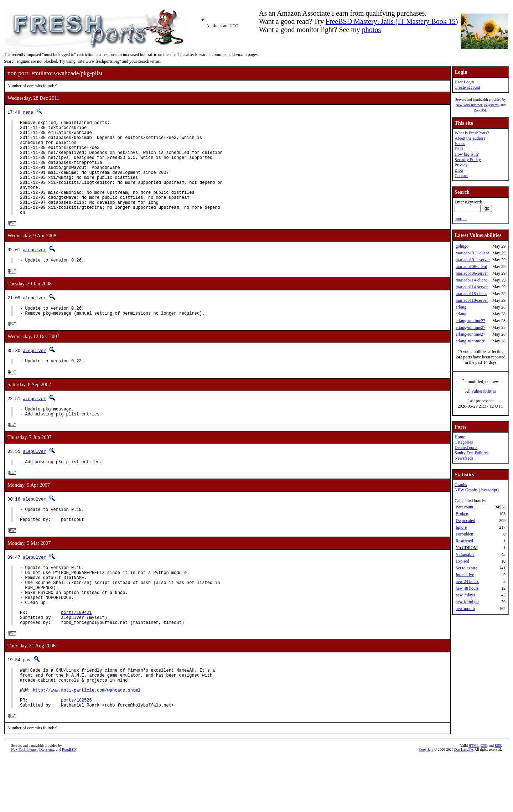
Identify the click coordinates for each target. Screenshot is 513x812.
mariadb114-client (471, 280)
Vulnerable (465, 554)
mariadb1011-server (473, 260)
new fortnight (467, 602)
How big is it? (467, 154)
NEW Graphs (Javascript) (477, 490)
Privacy (461, 165)
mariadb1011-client (472, 253)
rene (28, 112)
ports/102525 (76, 753)
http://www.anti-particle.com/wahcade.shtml (87, 741)
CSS (484, 800)
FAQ (459, 149)
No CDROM (467, 548)
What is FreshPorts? (472, 133)
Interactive (465, 575)
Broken (462, 514)
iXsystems (491, 105)
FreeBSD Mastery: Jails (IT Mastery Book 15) (392, 21)
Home (460, 437)
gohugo (462, 246)
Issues (460, 144)
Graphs (461, 485)
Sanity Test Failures (471, 453)
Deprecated (465, 521)
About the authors (470, 138)
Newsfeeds (464, 458)
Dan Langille (463, 804)
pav (27, 705)
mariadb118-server (472, 300)
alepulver (34, 270)
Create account (467, 87)
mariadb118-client (471, 294)
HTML (473, 800)
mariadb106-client (471, 267)
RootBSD (481, 110)
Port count (465, 507)
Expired (462, 561)
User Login (464, 82)
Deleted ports (466, 448)
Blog (459, 170)
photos (371, 30)
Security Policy (468, 160)
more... (461, 219)
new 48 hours (467, 588)
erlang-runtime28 (470, 341)
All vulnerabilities (481, 391)
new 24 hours (467, 581)
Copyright (426, 804)
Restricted (464, 541)
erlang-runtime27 (470, 321)
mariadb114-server (472, 287)
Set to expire (467, 568)
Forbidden (464, 534)
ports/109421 (76, 655)
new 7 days (465, 595)
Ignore (461, 527)
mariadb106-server (472, 273)
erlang (461, 307)
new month (465, 609)
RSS (498, 800)
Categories (464, 442)
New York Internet (469, 105)
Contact (461, 176)
